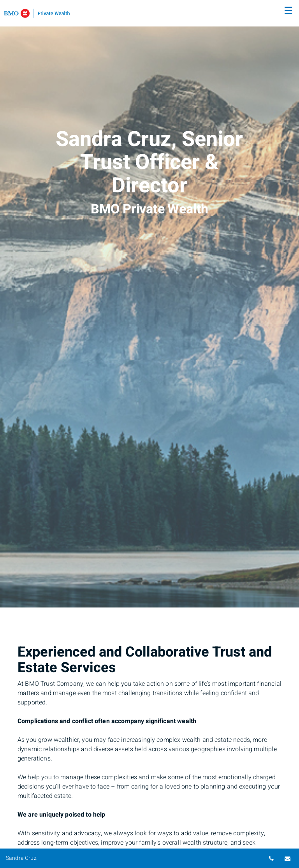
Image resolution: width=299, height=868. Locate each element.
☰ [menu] (288, 11)
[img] (149, 304)
